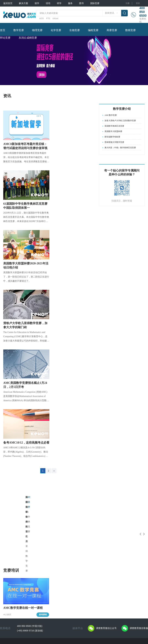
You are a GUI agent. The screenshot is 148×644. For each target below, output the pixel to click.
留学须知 (27, 591)
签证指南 (27, 596)
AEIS (41, 18)
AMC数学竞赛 (33, 497)
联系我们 (19, 629)
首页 (3, 30)
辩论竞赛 (5, 38)
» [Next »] (54, 471)
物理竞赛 (37, 30)
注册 (128, 3)
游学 (60, 578)
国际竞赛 (95, 3)
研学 (59, 3)
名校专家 (80, 587)
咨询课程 (43, 541)
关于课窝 (7, 626)
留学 (37, 3)
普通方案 (7, 582)
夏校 (60, 582)
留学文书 (80, 582)
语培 (48, 3)
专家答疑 (27, 578)
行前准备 (62, 604)
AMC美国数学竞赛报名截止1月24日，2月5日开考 (25, 385)
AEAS (44, 613)
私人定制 (7, 578)
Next (142, 498)
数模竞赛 (131, 30)
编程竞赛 (93, 30)
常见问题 (62, 596)
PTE (48, 18)
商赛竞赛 (112, 30)
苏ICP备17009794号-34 (86, 626)
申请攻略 (27, 582)
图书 (81, 3)
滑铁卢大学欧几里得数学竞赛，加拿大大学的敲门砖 (25, 325)
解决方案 (24, 3)
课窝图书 (98, 578)
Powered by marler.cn (70, 629)
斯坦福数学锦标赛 (113, 497)
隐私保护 (19, 626)
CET (43, 609)
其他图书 (98, 591)
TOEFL (44, 578)
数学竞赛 (19, 30)
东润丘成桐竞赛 (28, 38)
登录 (138, 3)
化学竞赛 (56, 30)
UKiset (55, 18)
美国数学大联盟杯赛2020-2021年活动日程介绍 (26, 265)
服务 (70, 3)
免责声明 (31, 626)
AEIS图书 (99, 582)
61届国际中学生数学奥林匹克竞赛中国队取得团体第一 (25, 206)
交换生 (61, 587)
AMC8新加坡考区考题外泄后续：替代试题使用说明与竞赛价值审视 (25, 146)
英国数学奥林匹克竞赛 (76, 497)
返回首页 (8, 3)
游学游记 (62, 600)
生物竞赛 (75, 30)
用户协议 (7, 629)
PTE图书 (98, 587)
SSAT (44, 593)
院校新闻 (27, 600)
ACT (43, 590)
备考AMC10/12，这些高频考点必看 (26, 443)
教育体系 (27, 587)
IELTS (44, 582)
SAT (43, 586)
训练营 (61, 591)
